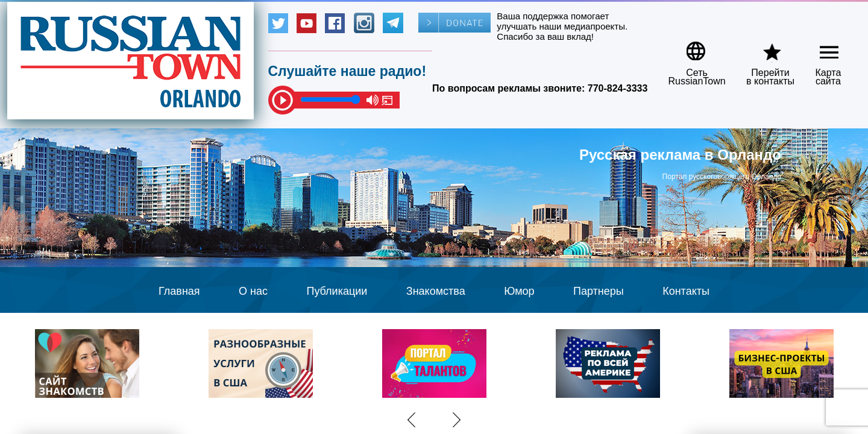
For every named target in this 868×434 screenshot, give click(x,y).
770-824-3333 (618, 88)
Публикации (337, 291)
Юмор (519, 291)
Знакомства (436, 291)
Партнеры (599, 291)
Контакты (686, 291)
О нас (253, 291)
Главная (179, 291)
